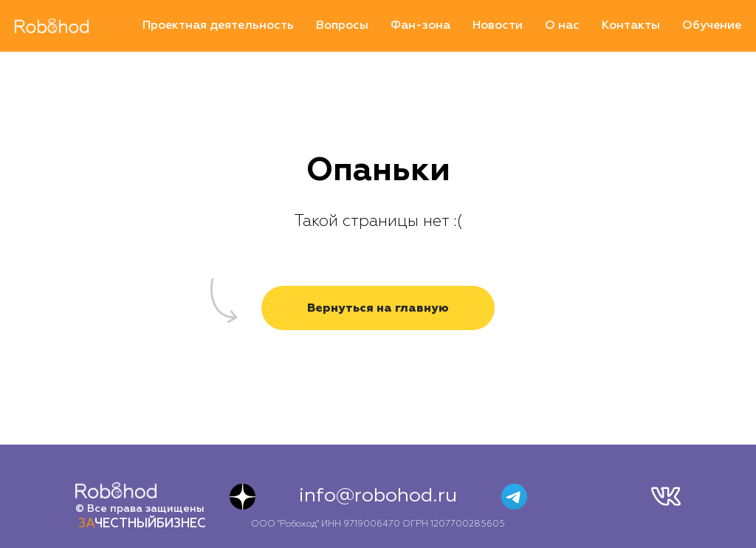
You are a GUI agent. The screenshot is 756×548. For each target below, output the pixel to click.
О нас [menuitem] (562, 26)
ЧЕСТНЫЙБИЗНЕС (142, 524)
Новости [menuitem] (498, 26)
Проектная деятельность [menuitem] (218, 26)
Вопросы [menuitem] (342, 26)
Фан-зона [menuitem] (420, 26)
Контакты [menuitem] (631, 26)
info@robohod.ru (378, 496)
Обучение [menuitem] (712, 26)
